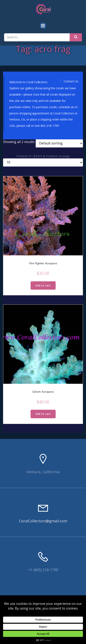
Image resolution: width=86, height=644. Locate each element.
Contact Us (71, 81)
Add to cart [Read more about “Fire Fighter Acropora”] (43, 285)
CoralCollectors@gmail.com (43, 521)
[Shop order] (59, 143)
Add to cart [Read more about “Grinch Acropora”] (43, 414)
